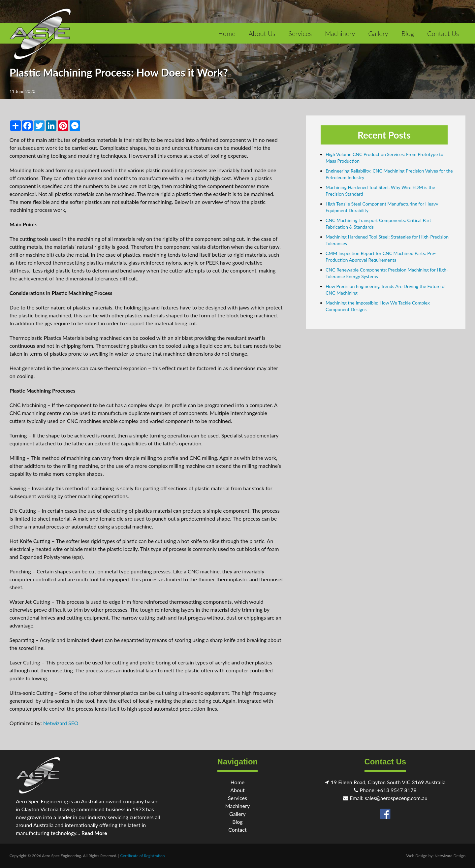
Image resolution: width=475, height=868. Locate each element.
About (237, 790)
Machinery (340, 33)
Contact (237, 830)
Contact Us (443, 33)
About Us (262, 33)
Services (300, 33)
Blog (408, 33)
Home (227, 33)
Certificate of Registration (142, 856)
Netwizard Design (450, 856)
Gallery (378, 33)
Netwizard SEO (61, 723)
